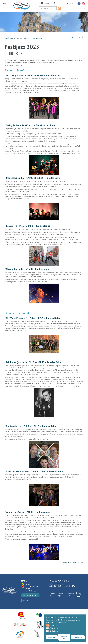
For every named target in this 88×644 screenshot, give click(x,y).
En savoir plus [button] (61, 623)
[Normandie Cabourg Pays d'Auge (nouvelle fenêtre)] (21, 625)
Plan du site (52, 595)
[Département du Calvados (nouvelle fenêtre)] (39, 615)
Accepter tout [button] (64, 637)
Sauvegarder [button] (52, 637)
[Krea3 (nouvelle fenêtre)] (81, 595)
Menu (4, 3)
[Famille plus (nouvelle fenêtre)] (20, 634)
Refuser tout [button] (78, 637)
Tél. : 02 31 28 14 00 (30, 595)
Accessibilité (71, 595)
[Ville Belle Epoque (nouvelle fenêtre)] (38, 634)
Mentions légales (61, 595)
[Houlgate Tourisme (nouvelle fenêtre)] (41, 625)
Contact (25, 600)
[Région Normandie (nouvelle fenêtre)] (21, 615)
